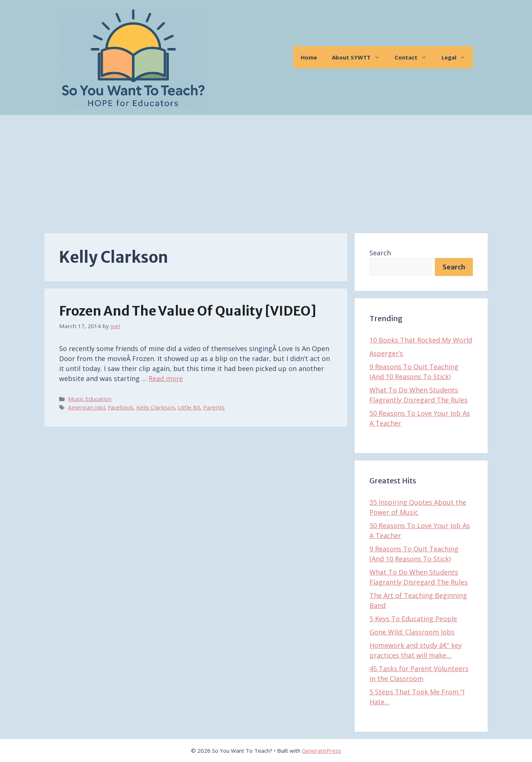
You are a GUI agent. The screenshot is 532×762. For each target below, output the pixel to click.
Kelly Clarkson (156, 407)
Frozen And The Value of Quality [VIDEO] (188, 311)
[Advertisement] (266, 170)
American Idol (86, 407)
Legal (457, 57)
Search (380, 253)
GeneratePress (322, 751)
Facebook (121, 407)
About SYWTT (359, 57)
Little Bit (189, 407)
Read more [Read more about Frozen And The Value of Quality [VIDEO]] (166, 378)
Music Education (90, 399)
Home (309, 57)
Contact (414, 57)
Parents (214, 407)
